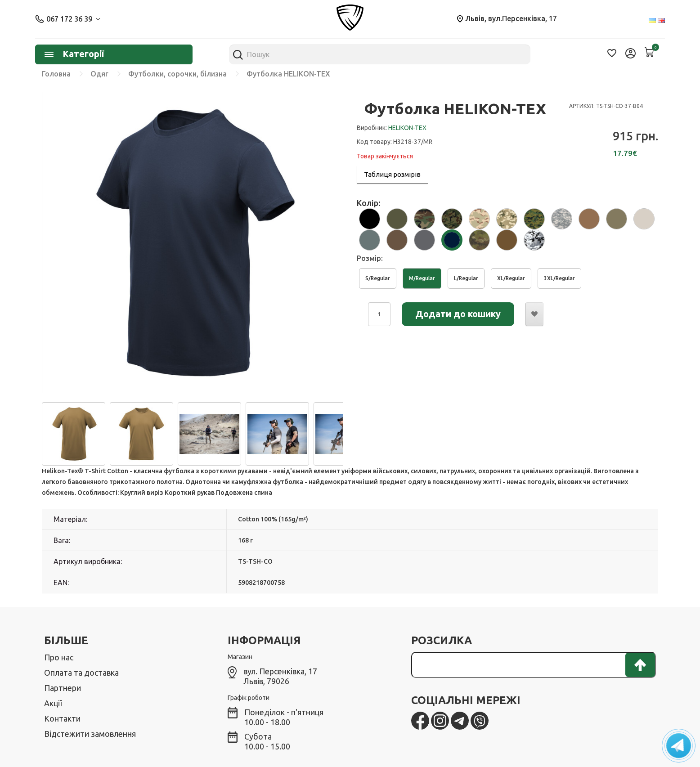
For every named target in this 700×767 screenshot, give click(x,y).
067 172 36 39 (68, 19)
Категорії (74, 54)
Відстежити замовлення (90, 734)
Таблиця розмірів (392, 174)
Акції (53, 703)
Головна (56, 74)
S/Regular (378, 278)
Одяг (99, 74)
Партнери (63, 688)
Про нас (59, 657)
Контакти (62, 718)
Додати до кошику (458, 314)
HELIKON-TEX (407, 128)
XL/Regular (511, 278)
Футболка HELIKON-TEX (288, 74)
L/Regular (466, 278)
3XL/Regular (559, 278)
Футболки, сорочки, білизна (177, 74)
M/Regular (422, 278)
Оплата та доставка (81, 673)
